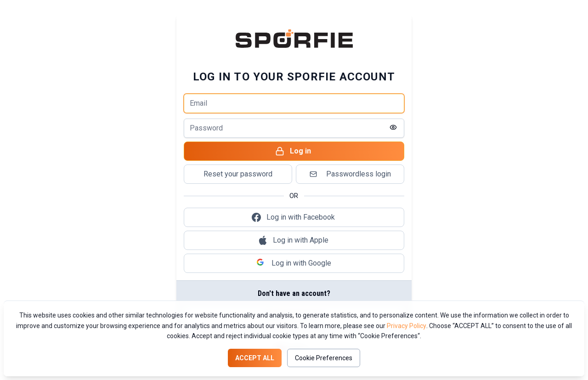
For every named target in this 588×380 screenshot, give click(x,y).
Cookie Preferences (324, 358)
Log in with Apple (293, 240)
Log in (293, 151)
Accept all (255, 358)
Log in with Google (294, 263)
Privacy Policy (407, 326)
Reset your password (238, 174)
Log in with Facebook (293, 217)
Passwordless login (349, 174)
